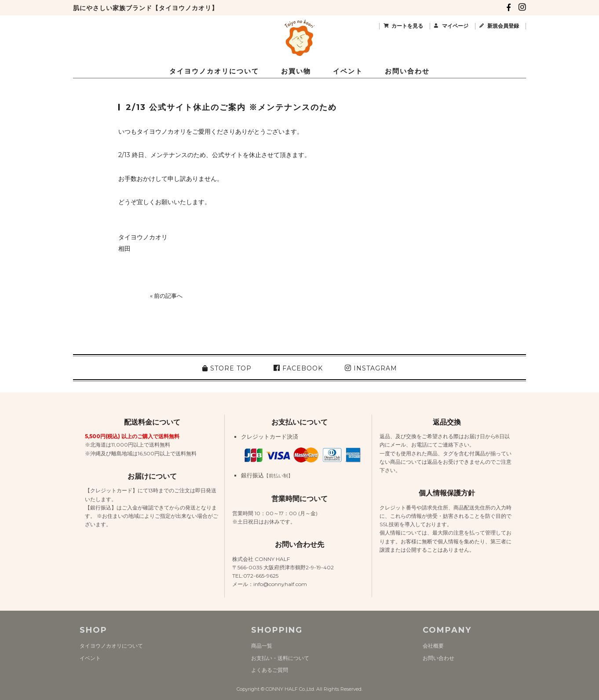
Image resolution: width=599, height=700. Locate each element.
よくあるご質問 (270, 670)
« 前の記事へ (166, 296)
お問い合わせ (407, 71)
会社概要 (433, 646)
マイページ (455, 26)
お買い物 (296, 71)
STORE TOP (227, 368)
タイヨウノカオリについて (214, 71)
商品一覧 (262, 646)
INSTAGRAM (371, 368)
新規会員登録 (503, 26)
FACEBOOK (298, 368)
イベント (348, 71)
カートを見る (407, 26)
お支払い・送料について (280, 658)
